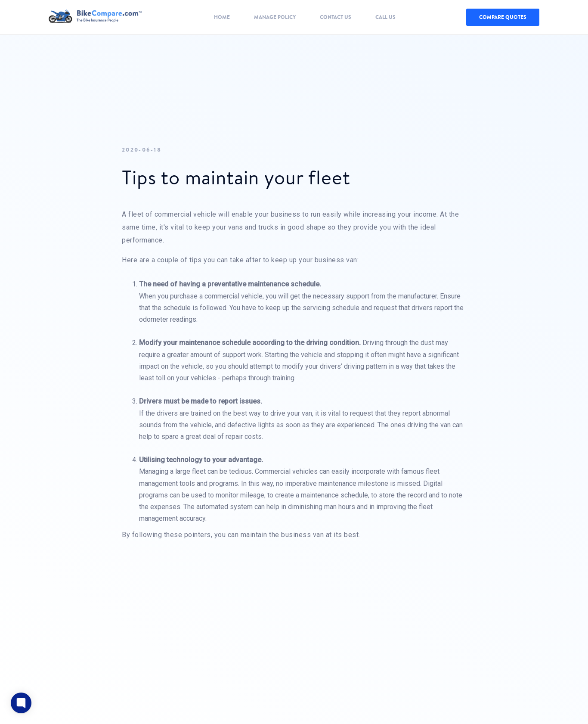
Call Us (385, 17)
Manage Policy (275, 17)
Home (222, 17)
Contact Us (336, 17)
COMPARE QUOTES (503, 17)
